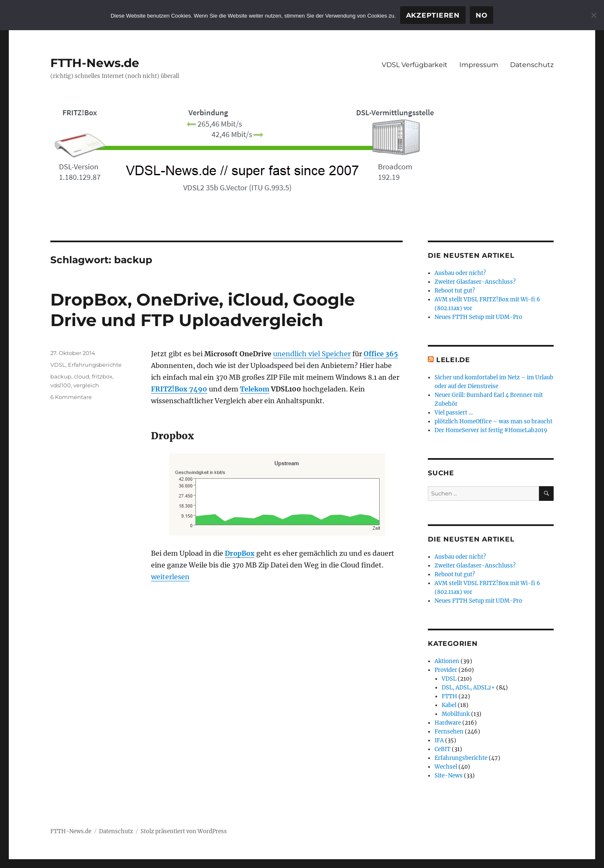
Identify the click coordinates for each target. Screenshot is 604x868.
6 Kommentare (71, 397)
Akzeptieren (433, 15)
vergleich (86, 385)
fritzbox (102, 376)
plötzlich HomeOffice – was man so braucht (493, 421)
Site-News (449, 776)
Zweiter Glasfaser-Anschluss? (475, 282)
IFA (439, 740)
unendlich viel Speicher (312, 354)
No (482, 15)
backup (61, 376)
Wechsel (446, 767)
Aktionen (447, 661)
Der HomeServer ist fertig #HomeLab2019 (491, 430)
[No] (594, 15)
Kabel (449, 705)
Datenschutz (532, 65)
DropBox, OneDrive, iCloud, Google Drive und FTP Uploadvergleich (203, 310)
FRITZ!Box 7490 (179, 389)
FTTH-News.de (95, 63)
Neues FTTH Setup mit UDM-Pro (478, 317)
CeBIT (443, 749)
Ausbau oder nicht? (460, 273)
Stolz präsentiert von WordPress (184, 831)
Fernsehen (449, 732)
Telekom (255, 389)
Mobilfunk (456, 714)
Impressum (479, 65)
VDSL (58, 365)
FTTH (449, 696)
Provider (446, 670)
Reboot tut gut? (455, 291)
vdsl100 (61, 385)
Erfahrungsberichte (95, 365)
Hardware (448, 723)
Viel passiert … (454, 413)
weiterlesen (170, 577)
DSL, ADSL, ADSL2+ (468, 688)
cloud (82, 376)
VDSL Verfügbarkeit (415, 65)
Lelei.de (453, 360)
